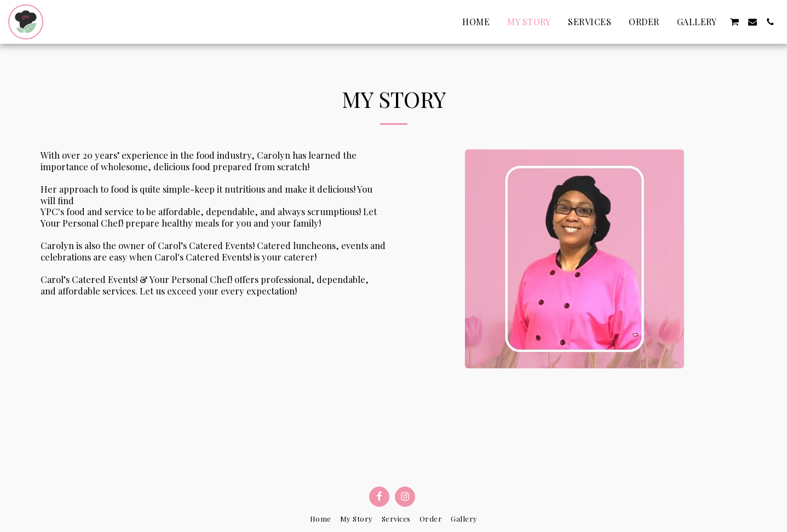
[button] (734, 22)
